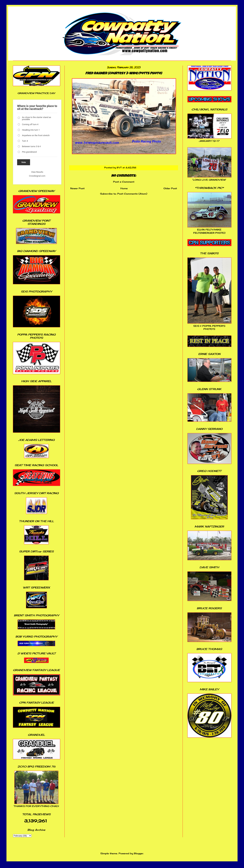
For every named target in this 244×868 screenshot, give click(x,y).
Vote (24, 162)
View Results (37, 172)
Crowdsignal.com (37, 176)
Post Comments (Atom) (132, 194)
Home (124, 188)
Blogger (139, 853)
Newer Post (77, 188)
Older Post (170, 188)
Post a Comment (124, 182)
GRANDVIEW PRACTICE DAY (36, 93)
